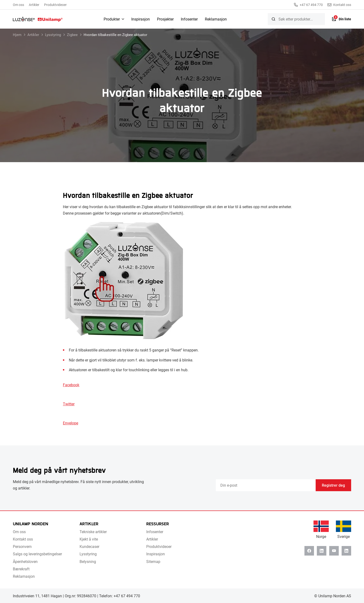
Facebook (71, 385)
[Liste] (342, 19)
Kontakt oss (339, 5)
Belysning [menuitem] (88, 561)
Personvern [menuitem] (22, 546)
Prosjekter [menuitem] (165, 19)
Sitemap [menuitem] (153, 561)
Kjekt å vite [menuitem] (89, 539)
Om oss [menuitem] (18, 5)
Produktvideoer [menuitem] (55, 5)
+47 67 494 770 (308, 5)
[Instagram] (346, 551)
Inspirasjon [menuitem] (141, 19)
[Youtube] (334, 551)
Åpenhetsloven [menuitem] (25, 561)
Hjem (17, 35)
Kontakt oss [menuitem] (23, 539)
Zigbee (72, 35)
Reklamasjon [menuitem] (216, 19)
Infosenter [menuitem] (189, 19)
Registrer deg (333, 485)
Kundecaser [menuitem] (89, 546)
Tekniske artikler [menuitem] (93, 532)
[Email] (266, 485)
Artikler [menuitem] (34, 5)
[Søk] (273, 19)
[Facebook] (309, 551)
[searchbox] (296, 19)
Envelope (71, 423)
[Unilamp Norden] (38, 19)
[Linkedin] (322, 551)
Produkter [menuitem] (112, 19)
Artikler (33, 35)
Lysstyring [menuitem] (88, 554)
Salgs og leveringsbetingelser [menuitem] (37, 554)
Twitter (69, 404)
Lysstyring (53, 35)
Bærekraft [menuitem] (21, 569)
